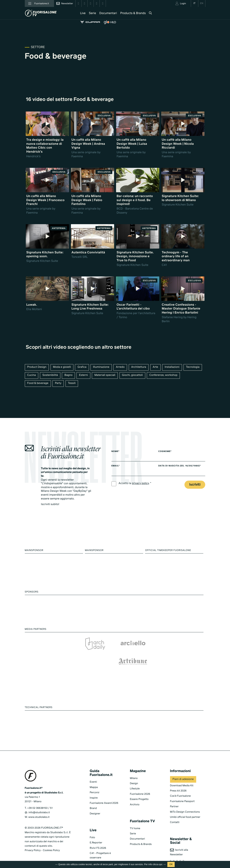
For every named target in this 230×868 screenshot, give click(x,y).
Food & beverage (38, 384)
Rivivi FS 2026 (98, 836)
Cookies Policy (51, 839)
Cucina (32, 375)
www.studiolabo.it (39, 805)
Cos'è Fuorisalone (180, 784)
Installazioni (173, 367)
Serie (88, 13)
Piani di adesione (183, 767)
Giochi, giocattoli (133, 375)
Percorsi (95, 781)
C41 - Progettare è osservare (100, 844)
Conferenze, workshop (164, 375)
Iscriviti (195, 485)
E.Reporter (96, 831)
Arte (157, 367)
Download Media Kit (182, 774)
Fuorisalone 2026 (140, 782)
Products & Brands (129, 13)
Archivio (135, 793)
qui (161, 864)
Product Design (37, 367)
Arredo (121, 367)
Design (134, 772)
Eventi (93, 770)
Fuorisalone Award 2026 (104, 791)
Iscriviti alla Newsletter (179, 840)
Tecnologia (194, 367)
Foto (92, 826)
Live (79, 13)
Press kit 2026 (178, 779)
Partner (174, 795)
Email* (116, 466)
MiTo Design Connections (185, 800)
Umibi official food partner (185, 805)
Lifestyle (135, 777)
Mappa (94, 776)
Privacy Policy (33, 839)
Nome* (115, 452)
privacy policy (140, 484)
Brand (93, 797)
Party (58, 384)
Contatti (175, 811)
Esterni (84, 375)
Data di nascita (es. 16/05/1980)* (182, 466)
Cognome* (168, 452)
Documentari (104, 13)
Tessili (72, 384)
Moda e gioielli (62, 367)
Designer (95, 802)
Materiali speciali (105, 375)
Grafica (83, 367)
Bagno (69, 375)
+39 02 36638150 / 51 (40, 796)
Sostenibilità (50, 375)
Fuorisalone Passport (182, 790)
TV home (135, 817)
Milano (134, 766)
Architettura (140, 367)
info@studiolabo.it (39, 801)
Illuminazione (102, 367)
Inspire (94, 786)
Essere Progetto (139, 788)
